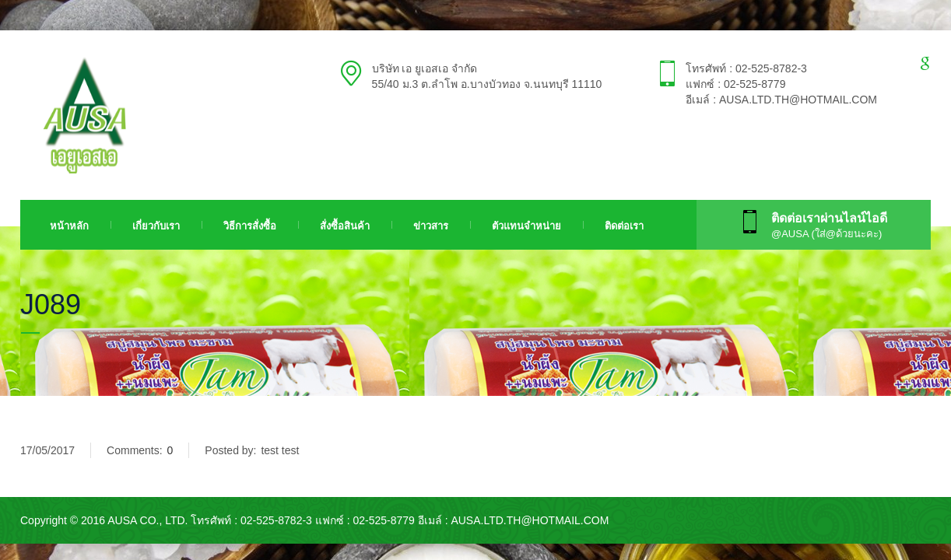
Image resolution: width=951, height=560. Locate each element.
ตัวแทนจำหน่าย (526, 226)
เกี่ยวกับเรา (156, 226)
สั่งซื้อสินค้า (345, 226)
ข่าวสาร (431, 226)
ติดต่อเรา (624, 226)
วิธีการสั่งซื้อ (250, 226)
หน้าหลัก (69, 226)
